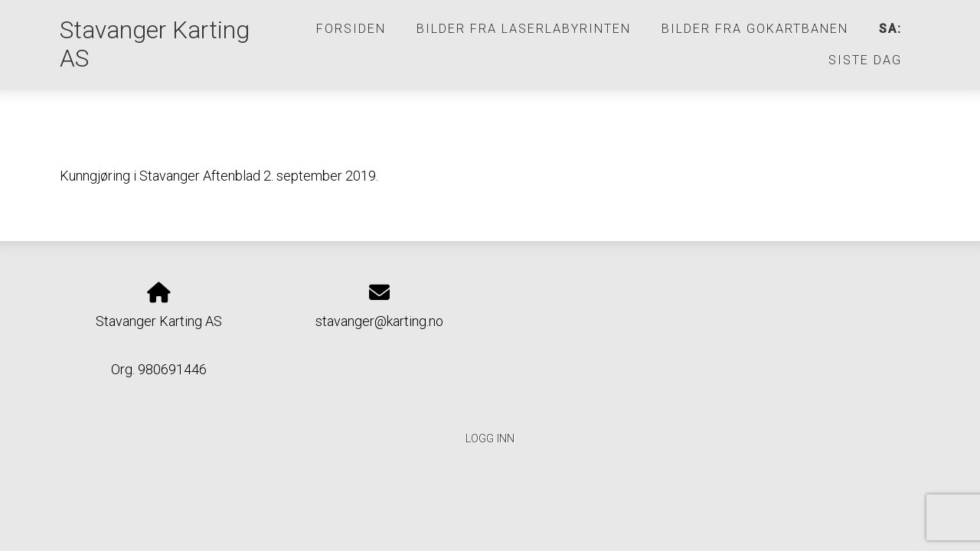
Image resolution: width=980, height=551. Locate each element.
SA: (890, 29)
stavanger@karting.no (379, 321)
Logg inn (490, 439)
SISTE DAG (865, 60)
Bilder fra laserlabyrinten (524, 29)
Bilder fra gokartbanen (755, 29)
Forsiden (351, 29)
